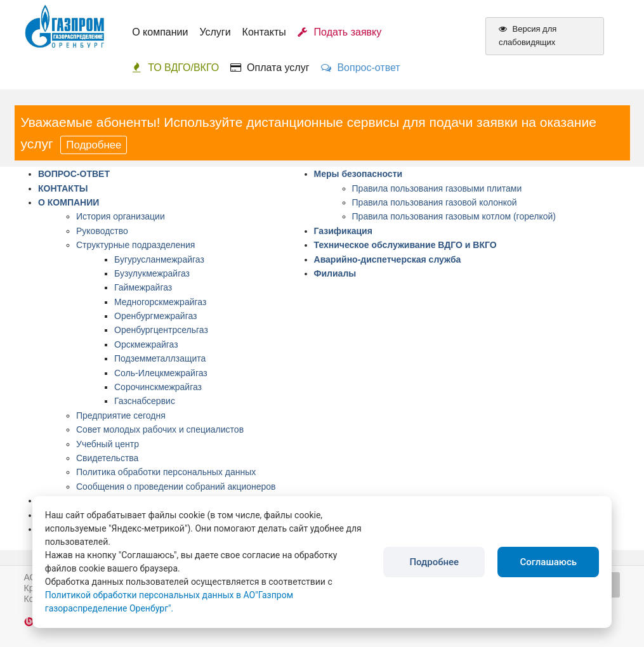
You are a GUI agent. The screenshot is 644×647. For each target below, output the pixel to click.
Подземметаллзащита (160, 358)
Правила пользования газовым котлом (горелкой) (454, 216)
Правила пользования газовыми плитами (437, 188)
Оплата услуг (270, 68)
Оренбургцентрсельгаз (161, 330)
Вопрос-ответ (361, 68)
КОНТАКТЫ (63, 188)
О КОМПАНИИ (69, 202)
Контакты (264, 32)
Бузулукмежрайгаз (152, 273)
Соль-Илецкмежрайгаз (161, 373)
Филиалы (335, 273)
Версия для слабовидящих (528, 36)
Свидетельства (107, 458)
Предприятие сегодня (121, 415)
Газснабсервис (145, 401)
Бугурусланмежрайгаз (159, 259)
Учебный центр (108, 444)
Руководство (102, 231)
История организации (121, 216)
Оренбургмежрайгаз (156, 316)
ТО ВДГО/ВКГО (175, 68)
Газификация (343, 231)
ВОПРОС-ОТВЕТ (74, 174)
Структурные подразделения (135, 245)
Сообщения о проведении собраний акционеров (176, 487)
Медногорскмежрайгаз (160, 302)
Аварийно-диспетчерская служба (388, 259)
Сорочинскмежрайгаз (158, 387)
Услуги (215, 32)
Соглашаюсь (548, 562)
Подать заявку (340, 32)
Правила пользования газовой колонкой (435, 202)
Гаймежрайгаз (143, 287)
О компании (160, 32)
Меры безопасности (358, 174)
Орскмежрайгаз (146, 344)
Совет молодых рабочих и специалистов (160, 429)
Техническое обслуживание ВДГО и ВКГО (405, 245)
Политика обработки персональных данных (166, 472)
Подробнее (94, 145)
